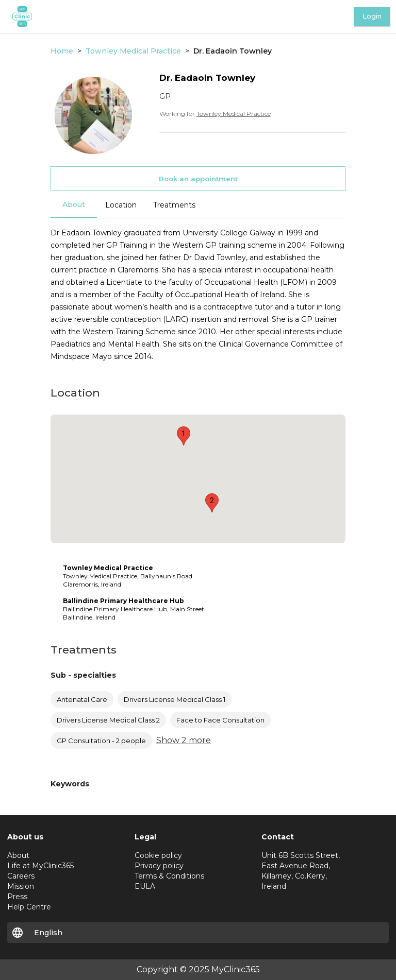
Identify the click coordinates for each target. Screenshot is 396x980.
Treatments (174, 205)
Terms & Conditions (169, 876)
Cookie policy (158, 855)
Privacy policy (159, 866)
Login (372, 16)
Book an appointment (198, 179)
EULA (145, 886)
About (74, 204)
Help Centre (29, 907)
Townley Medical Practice (234, 114)
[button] (184, 436)
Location (121, 205)
